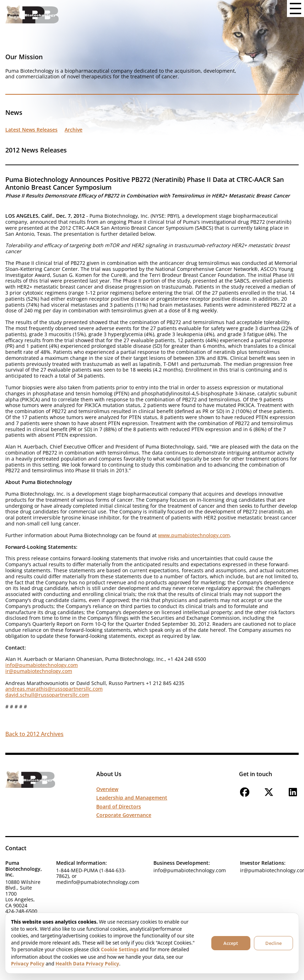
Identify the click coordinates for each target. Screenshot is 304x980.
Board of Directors (119, 806)
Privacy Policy (28, 964)
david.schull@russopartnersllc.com (47, 695)
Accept (231, 943)
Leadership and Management (132, 798)
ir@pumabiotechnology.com (39, 671)
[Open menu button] (295, 9)
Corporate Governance (124, 815)
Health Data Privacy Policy (87, 964)
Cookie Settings (120, 950)
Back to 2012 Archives (34, 734)
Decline (273, 943)
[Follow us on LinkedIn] (293, 796)
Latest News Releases (31, 130)
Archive (74, 130)
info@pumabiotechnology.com (42, 665)
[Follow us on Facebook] (245, 796)
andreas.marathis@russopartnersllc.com (54, 689)
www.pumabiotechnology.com (194, 535)
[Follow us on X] (269, 796)
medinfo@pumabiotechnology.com (98, 882)
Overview (107, 789)
